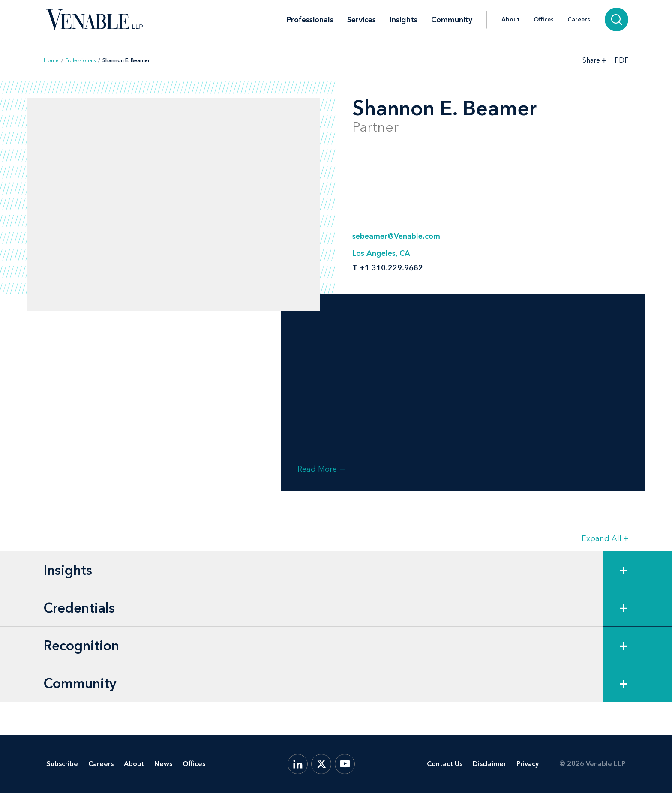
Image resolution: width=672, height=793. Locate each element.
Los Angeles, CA (381, 253)
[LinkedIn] (298, 764)
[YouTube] (345, 764)
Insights (403, 20)
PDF (621, 60)
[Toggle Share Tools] (595, 60)
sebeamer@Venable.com (396, 236)
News (163, 764)
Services (361, 20)
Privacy (528, 764)
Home (51, 60)
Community (452, 20)
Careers (579, 20)
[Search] (616, 20)
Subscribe (62, 764)
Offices (544, 20)
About (511, 20)
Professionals (310, 20)
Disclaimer (489, 764)
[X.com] (321, 764)
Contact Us (445, 764)
